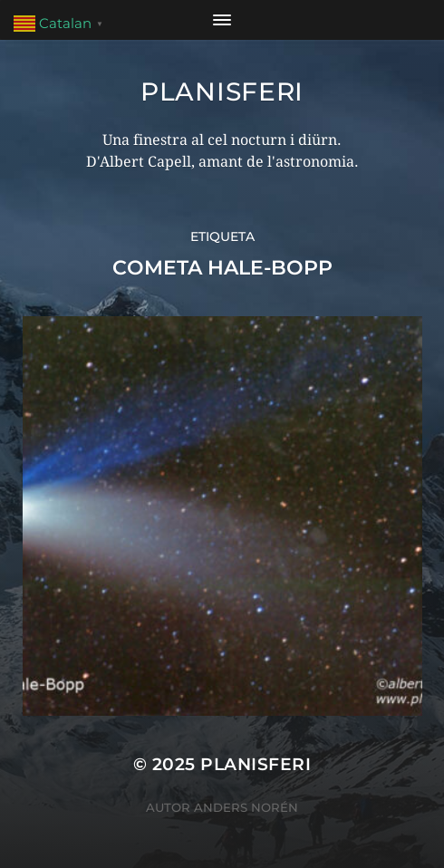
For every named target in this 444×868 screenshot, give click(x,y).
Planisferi (222, 92)
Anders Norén (246, 807)
